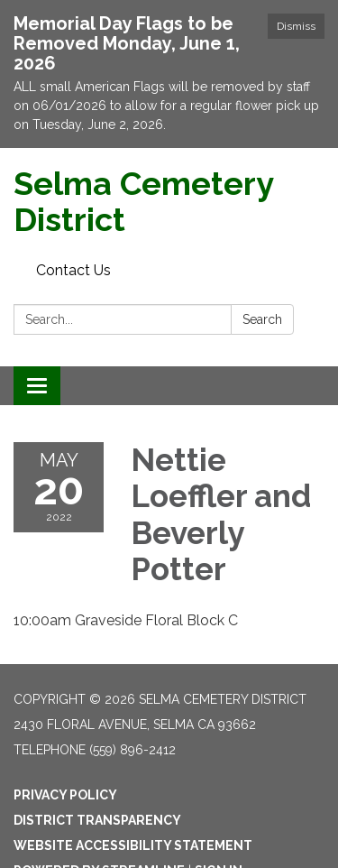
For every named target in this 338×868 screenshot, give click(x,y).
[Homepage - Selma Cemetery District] (169, 202)
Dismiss (296, 26)
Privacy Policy (65, 795)
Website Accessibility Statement (133, 845)
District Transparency (97, 820)
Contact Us (73, 270)
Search (262, 319)
